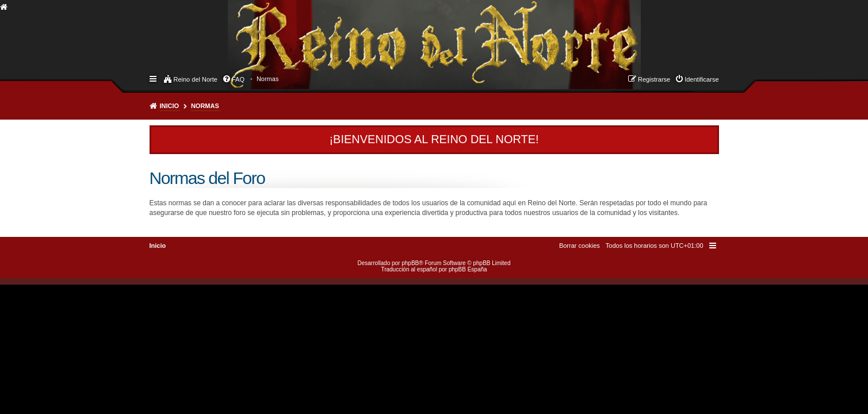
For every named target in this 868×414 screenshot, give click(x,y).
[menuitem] (268, 79)
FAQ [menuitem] (238, 79)
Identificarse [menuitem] (701, 79)
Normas (205, 106)
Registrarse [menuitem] (654, 79)
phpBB (410, 263)
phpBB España (468, 269)
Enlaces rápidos (154, 78)
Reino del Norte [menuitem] (196, 79)
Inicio (170, 106)
